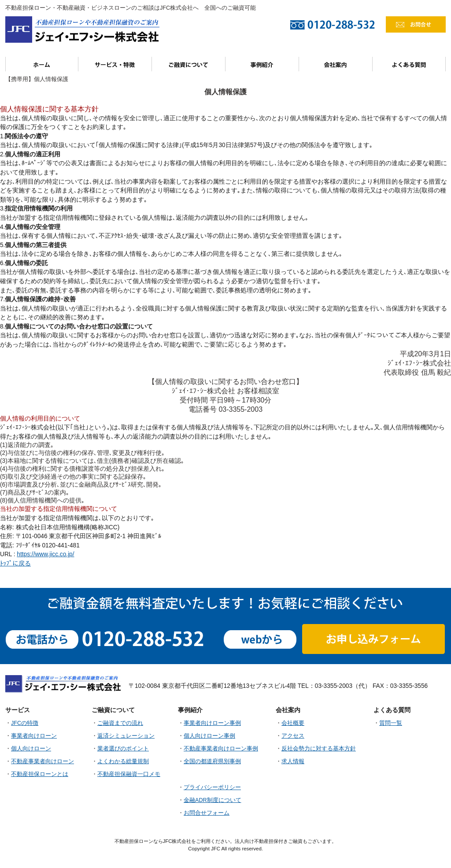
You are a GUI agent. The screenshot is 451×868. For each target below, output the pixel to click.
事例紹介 (262, 64)
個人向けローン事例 (209, 736)
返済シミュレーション (126, 736)
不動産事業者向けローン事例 (221, 749)
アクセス (293, 736)
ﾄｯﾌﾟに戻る (15, 563)
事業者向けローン (34, 736)
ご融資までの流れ (120, 723)
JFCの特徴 (25, 723)
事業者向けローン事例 (212, 723)
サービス (115, 64)
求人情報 (293, 761)
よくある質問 (409, 64)
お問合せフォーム (207, 813)
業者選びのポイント (123, 749)
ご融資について (189, 64)
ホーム (42, 64)
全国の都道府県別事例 (212, 761)
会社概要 (293, 723)
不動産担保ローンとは (40, 774)
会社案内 (336, 64)
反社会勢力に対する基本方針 (319, 749)
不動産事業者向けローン (43, 761)
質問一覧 (391, 723)
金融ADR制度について (213, 800)
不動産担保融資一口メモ (129, 774)
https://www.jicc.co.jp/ (45, 554)
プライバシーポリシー (212, 787)
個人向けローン (31, 749)
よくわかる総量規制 (123, 761)
